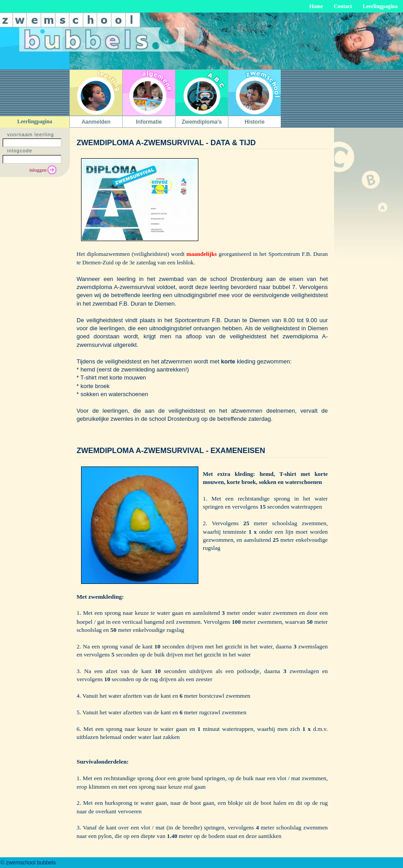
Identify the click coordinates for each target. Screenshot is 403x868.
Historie (255, 122)
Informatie (149, 122)
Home (316, 6)
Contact (343, 6)
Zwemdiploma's (202, 122)
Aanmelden (96, 122)
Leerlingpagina (380, 6)
